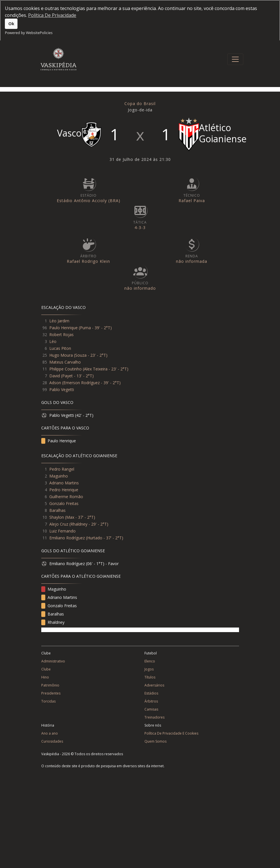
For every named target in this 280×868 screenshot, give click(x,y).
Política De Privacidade (52, 15)
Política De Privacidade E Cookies (171, 733)
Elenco (150, 661)
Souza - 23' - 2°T (91, 355)
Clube (46, 669)
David (55, 376)
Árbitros (151, 701)
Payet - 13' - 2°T (77, 376)
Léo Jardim (59, 321)
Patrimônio (50, 685)
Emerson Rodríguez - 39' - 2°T (91, 383)
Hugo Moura (61, 355)
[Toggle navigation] (235, 59)
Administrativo (53, 661)
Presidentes (51, 693)
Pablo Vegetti (62, 389)
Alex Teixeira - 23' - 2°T (105, 369)
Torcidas (48, 701)
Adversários (154, 685)
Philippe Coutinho (65, 369)
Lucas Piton (60, 348)
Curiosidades (52, 741)
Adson (55, 383)
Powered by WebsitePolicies (29, 33)
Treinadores (154, 717)
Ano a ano (50, 733)
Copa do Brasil (140, 103)
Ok (11, 24)
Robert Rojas (61, 335)
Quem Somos (155, 741)
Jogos (149, 669)
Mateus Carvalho (65, 362)
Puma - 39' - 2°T (95, 328)
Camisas (151, 709)
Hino (45, 677)
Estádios (151, 693)
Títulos (150, 677)
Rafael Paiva (192, 201)
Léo (53, 341)
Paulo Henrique (63, 328)
